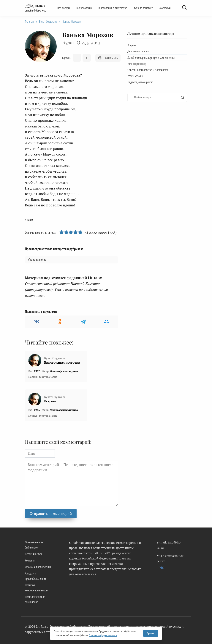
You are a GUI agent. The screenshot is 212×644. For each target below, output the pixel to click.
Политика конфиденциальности (37, 588)
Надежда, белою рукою (140, 82)
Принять (151, 633)
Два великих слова (138, 51)
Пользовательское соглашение (35, 600)
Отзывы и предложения (38, 567)
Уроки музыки (135, 76)
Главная (29, 22)
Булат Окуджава (48, 22)
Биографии (164, 8)
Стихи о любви (37, 260)
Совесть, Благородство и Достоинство (148, 70)
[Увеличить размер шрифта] (87, 58)
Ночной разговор (137, 64)
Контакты (30, 561)
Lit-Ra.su (41, 6)
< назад (29, 220)
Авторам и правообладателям (35, 576)
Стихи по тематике (143, 8)
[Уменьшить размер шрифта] (77, 58)
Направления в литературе (112, 8)
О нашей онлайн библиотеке (34, 545)
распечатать (108, 58)
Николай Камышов (86, 284)
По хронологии (84, 8)
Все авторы (64, 8)
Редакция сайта (34, 554)
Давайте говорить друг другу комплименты (151, 58)
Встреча (50, 401)
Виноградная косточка (62, 362)
